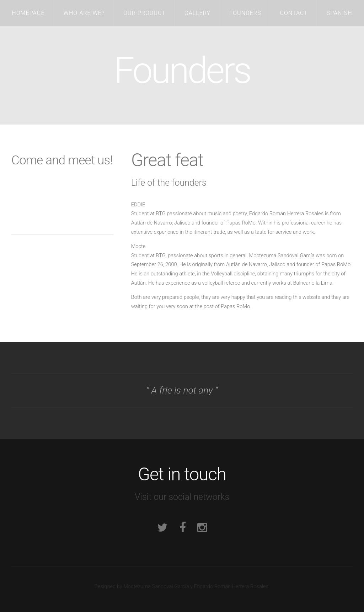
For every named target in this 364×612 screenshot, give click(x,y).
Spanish (339, 13)
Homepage (28, 13)
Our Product (144, 13)
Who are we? (84, 13)
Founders (245, 13)
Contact (294, 13)
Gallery (198, 13)
